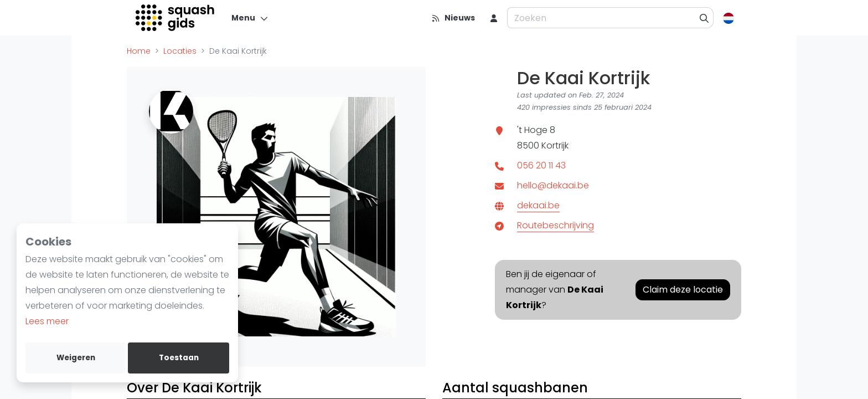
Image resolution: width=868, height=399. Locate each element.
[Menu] (250, 18)
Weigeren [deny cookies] (76, 358)
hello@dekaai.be (553, 185)
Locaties (180, 51)
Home (139, 51)
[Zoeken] (704, 18)
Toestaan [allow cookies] (179, 358)
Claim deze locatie (683, 290)
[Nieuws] (453, 18)
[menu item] (494, 18)
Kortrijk (555, 145)
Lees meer (47, 321)
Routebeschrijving (556, 225)
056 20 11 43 (541, 165)
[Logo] (176, 18)
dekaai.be (538, 205)
